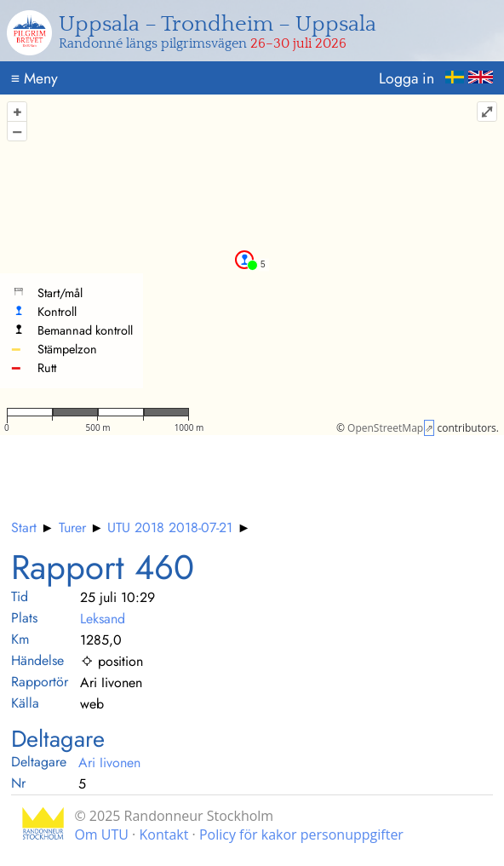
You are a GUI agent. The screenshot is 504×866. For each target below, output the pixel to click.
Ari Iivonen (109, 763)
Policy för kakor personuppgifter (301, 834)
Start (24, 528)
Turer (72, 528)
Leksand (103, 619)
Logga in (407, 78)
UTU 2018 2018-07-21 (170, 528)
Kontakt (163, 834)
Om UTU (101, 834)
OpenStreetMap (385, 428)
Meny (34, 78)
